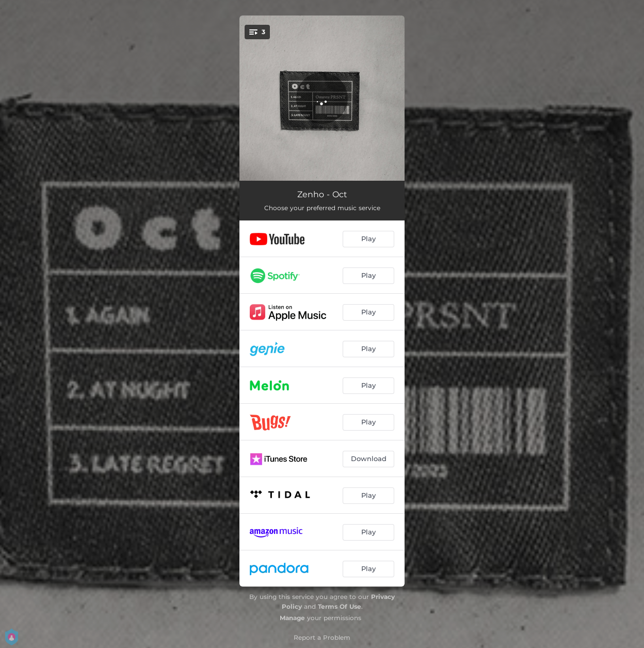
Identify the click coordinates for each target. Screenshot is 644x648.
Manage (292, 618)
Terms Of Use (340, 606)
